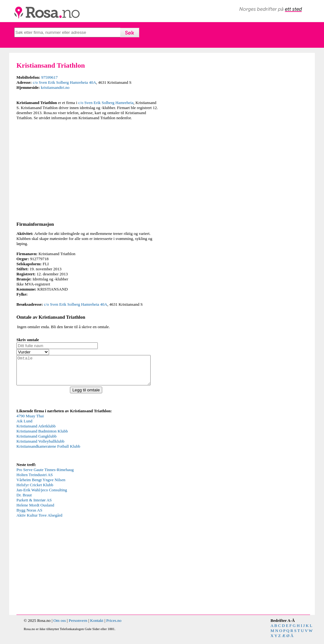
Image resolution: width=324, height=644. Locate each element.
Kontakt (97, 626)
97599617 (49, 77)
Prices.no (114, 626)
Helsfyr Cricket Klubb (35, 491)
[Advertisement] (88, 170)
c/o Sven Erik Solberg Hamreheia (106, 103)
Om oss (60, 626)
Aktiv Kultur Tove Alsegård (39, 521)
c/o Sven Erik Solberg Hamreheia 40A (64, 82)
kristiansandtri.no (55, 87)
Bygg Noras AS (29, 516)
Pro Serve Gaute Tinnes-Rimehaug (45, 475)
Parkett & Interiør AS (34, 506)
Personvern (78, 626)
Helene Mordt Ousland (35, 511)
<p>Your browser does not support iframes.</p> (64, 443)
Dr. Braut (24, 501)
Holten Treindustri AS (35, 480)
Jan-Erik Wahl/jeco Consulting (42, 496)
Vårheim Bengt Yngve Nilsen (41, 485)
